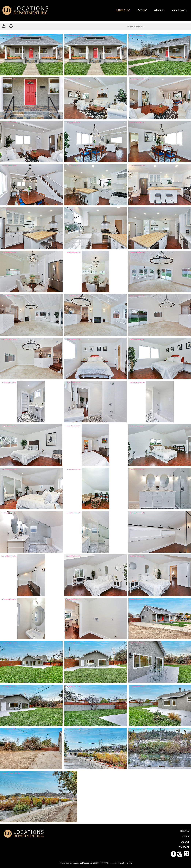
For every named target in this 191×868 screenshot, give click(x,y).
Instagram (180, 854)
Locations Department (83, 863)
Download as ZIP (4, 26)
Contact (180, 10)
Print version (11, 26)
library (123, 10)
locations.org (126, 863)
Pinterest (186, 854)
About (160, 10)
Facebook (173, 854)
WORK (142, 10)
